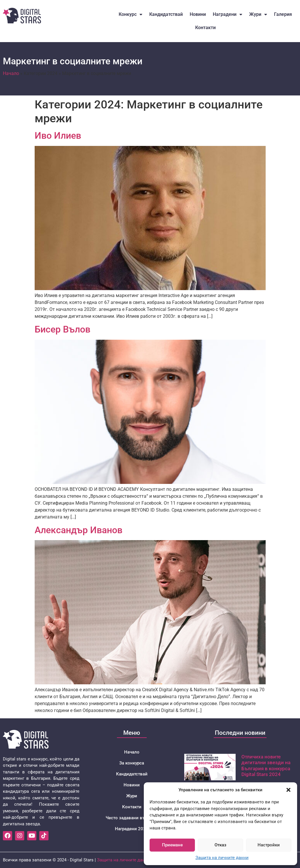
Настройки (269, 845)
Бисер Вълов (63, 329)
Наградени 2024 (132, 829)
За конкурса (132, 763)
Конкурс (131, 14)
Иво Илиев (58, 136)
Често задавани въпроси (132, 818)
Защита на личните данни (222, 858)
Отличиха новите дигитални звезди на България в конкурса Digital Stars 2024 (266, 765)
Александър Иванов (79, 530)
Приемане (172, 845)
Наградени (228, 14)
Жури (258, 14)
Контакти (205, 28)
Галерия (283, 14)
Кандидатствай (166, 14)
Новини (198, 14)
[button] (288, 790)
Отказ (220, 845)
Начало (11, 73)
